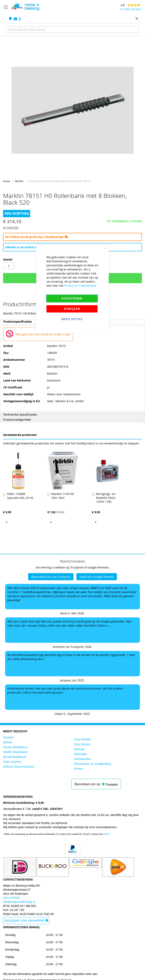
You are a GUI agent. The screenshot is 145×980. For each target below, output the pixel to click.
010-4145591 (12, 898)
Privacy (79, 769)
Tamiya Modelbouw (15, 747)
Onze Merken (82, 739)
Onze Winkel (82, 744)
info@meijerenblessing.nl (19, 902)
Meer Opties (72, 319)
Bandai (8, 742)
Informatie (80, 754)
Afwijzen (72, 309)
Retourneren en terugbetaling (92, 764)
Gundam (9, 737)
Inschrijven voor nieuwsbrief (26, 920)
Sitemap (79, 749)
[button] (7, 522)
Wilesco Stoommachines (19, 767)
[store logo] (25, 7)
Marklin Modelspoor (15, 752)
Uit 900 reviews (131, 9)
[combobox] (72, 30)
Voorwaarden (82, 759)
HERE (106, 834)
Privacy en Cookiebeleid (80, 286)
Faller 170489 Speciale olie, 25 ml (20, 496)
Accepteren (72, 298)
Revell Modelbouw (15, 757)
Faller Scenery (12, 762)
